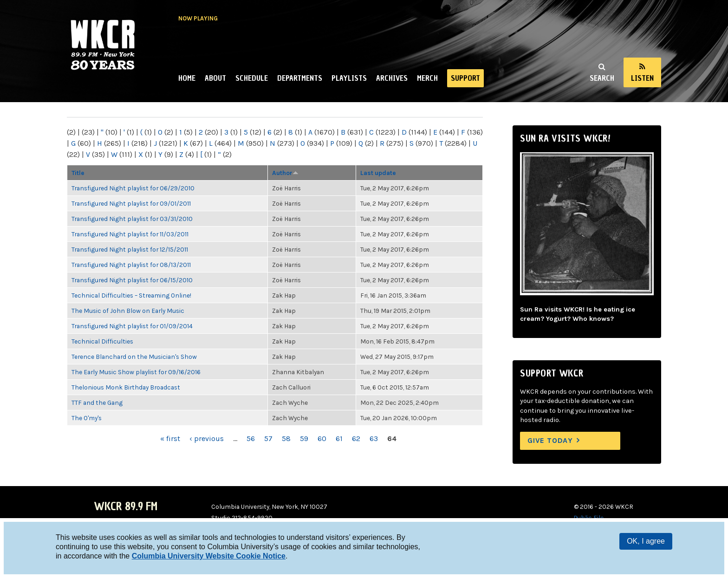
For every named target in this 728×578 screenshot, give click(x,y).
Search (602, 78)
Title (78, 173)
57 (268, 438)
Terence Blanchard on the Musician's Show (134, 357)
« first (170, 438)
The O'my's (87, 418)
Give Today (550, 440)
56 (251, 438)
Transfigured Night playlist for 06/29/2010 (133, 188)
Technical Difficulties (102, 341)
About (215, 78)
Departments (300, 78)
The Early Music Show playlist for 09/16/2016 (136, 372)
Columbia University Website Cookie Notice (209, 556)
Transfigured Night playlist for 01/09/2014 (132, 326)
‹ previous (207, 438)
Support (465, 78)
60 (322, 438)
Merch (427, 78)
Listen (642, 78)
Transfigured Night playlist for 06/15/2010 (132, 280)
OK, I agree (646, 541)
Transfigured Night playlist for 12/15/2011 (130, 249)
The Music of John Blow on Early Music (128, 311)
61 (339, 438)
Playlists (349, 78)
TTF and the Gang (97, 403)
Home (187, 78)
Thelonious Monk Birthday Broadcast (126, 387)
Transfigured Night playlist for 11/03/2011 (130, 234)
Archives (392, 78)
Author (285, 173)
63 (374, 438)
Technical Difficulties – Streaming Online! (131, 295)
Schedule (252, 78)
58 (286, 438)
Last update (378, 173)
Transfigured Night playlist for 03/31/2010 (132, 219)
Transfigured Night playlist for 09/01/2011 (131, 203)
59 (304, 438)
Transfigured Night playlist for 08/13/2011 (131, 265)
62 (356, 438)
